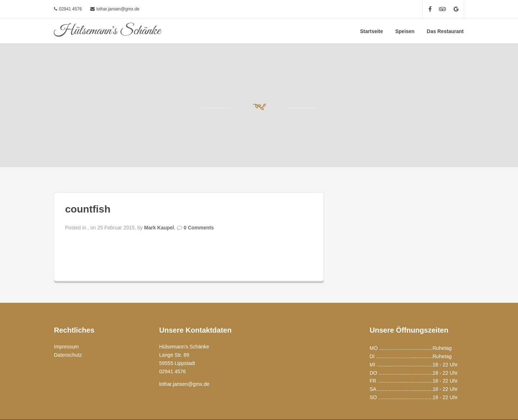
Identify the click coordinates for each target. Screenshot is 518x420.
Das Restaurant (445, 31)
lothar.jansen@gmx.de (118, 9)
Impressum (66, 347)
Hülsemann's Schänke (107, 31)
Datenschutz (68, 355)
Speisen (405, 31)
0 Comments (199, 228)
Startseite (372, 31)
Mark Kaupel (159, 228)
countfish (88, 209)
